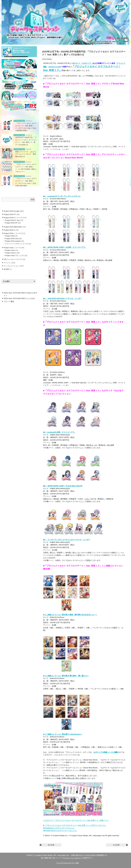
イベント (7, 263)
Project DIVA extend (13, 241)
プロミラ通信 (9, 301)
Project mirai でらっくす (14, 255)
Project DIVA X (9, 230)
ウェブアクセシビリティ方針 (68, 863)
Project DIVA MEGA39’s (13, 227)
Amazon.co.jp (54, 67)
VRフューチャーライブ (13, 259)
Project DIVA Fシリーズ (13, 218)
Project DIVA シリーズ (12, 233)
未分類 (6, 269)
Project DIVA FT (10, 214)
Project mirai (10, 250)
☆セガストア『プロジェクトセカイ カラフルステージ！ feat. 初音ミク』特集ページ (76, 820)
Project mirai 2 (11, 253)
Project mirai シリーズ (12, 248)
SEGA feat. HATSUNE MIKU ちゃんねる (19, 298)
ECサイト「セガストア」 (83, 63)
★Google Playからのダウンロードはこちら (60, 830)
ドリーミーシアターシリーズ (16, 244)
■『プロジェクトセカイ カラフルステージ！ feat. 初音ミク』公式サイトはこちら (75, 825)
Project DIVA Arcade (12, 211)
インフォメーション (51, 48)
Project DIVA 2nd (12, 239)
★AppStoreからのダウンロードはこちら (59, 828)
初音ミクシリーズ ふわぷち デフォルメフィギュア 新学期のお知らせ (26, 154)
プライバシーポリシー (74, 858)
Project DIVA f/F (11, 223)
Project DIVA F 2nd (12, 220)
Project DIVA (10, 236)
